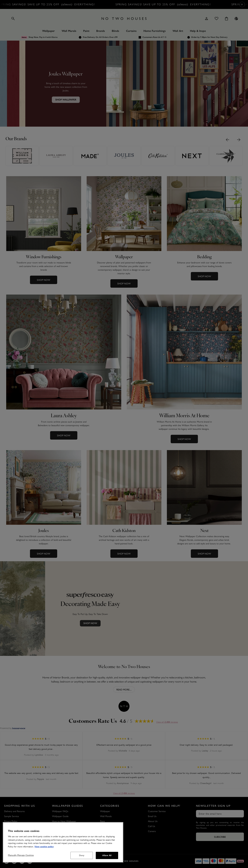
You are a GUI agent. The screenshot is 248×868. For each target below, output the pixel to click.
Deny (82, 855)
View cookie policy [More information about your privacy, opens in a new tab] (44, 847)
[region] (63, 842)
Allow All (107, 855)
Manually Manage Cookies (21, 855)
